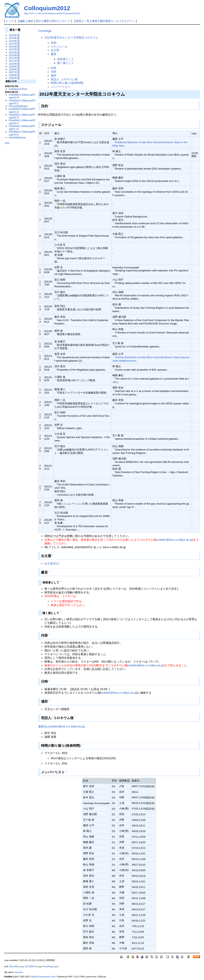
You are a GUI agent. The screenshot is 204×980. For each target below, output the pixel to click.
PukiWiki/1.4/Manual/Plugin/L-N (22, 127)
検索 (95, 21)
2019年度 (14, 38)
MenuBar (14, 966)
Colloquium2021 (18, 89)
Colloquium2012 (47, 8)
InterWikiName (17, 137)
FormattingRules (18, 106)
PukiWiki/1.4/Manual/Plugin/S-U (22, 122)
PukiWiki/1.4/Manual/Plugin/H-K (22, 133)
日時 (54, 72)
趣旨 (54, 54)
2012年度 (14, 58)
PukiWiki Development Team (43, 977)
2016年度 (14, 47)
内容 (54, 68)
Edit (7, 143)
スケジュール (59, 47)
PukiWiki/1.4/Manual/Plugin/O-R (22, 96)
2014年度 (14, 52)
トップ (10, 21)
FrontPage (45, 31)
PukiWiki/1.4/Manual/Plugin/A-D (22, 110)
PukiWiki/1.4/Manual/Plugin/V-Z (22, 102)
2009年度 (14, 67)
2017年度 (14, 44)
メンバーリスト (61, 87)
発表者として (66, 59)
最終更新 (105, 21)
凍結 (30, 21)
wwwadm (19, 972)
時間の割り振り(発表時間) (67, 83)
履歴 (46, 21)
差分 (38, 21)
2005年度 (14, 78)
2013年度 (14, 55)
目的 (54, 43)
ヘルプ (117, 21)
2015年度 (14, 49)
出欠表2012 (52, 563)
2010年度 (14, 64)
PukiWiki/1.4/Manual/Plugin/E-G (22, 116)
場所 (54, 75)
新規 (79, 21)
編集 (22, 21)
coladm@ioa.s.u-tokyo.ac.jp (175, 540)
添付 (54, 21)
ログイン (129, 21)
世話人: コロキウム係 (64, 79)
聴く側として (66, 63)
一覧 (87, 21)
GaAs (63, 208)
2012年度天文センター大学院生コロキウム (71, 38)
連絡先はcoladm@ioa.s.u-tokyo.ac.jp (61, 726)
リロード (65, 21)
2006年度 (14, 75)
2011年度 (14, 61)
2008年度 (14, 69)
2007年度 (14, 72)
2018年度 (14, 41)
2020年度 (14, 35)
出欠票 (55, 50)
